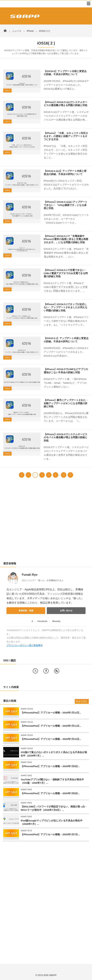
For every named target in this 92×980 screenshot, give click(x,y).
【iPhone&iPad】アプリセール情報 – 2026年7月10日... (51, 739)
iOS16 (7, 91)
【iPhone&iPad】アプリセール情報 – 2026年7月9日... (50, 766)
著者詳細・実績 (26, 611)
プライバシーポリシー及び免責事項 (25, 645)
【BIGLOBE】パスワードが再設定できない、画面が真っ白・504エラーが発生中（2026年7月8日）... (54, 808)
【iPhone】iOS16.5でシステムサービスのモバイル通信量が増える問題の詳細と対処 (66, 437)
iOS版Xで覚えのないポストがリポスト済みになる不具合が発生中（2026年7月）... (54, 754)
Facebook (42, 621)
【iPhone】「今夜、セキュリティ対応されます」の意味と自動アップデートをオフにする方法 (66, 136)
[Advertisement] (46, 523)
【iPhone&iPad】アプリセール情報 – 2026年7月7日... (50, 834)
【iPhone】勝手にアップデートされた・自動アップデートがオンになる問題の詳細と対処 (66, 403)
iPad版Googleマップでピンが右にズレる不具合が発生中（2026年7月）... (52, 822)
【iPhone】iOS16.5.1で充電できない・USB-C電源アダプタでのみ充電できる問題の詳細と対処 (66, 273)
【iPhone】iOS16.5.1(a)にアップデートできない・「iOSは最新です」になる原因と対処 (66, 205)
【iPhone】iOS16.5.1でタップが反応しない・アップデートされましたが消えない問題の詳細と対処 (66, 307)
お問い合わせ (66, 611)
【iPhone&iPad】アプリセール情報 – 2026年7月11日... (51, 726)
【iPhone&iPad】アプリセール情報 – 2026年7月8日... (50, 793)
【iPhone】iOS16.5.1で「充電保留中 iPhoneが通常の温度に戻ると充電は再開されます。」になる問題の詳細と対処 (66, 239)
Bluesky (56, 621)
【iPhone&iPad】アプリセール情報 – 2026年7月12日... (51, 713)
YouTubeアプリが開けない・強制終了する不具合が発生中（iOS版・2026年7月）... (52, 781)
